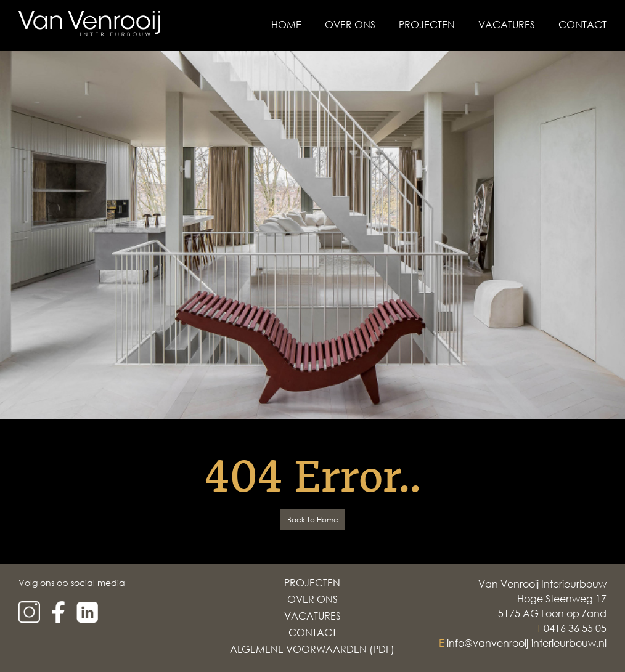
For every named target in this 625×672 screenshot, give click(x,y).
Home (286, 25)
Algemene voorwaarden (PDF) (312, 649)
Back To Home (313, 520)
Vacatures (507, 25)
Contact (582, 25)
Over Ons (350, 25)
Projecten (427, 25)
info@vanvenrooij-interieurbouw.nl (527, 643)
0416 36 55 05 (575, 628)
